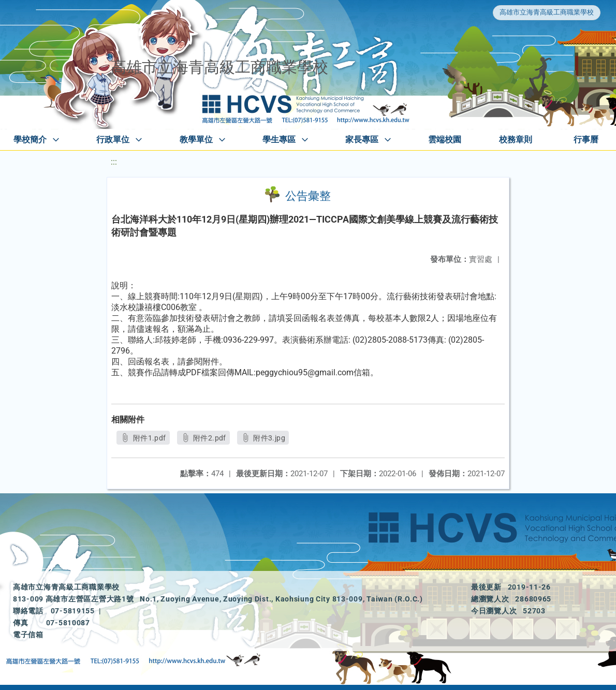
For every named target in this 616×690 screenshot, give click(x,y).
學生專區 (279, 140)
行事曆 (586, 140)
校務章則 (516, 140)
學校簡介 (30, 140)
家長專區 (362, 140)
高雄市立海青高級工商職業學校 (547, 12)
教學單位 (196, 140)
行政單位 (113, 140)
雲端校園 (445, 140)
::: (114, 162)
